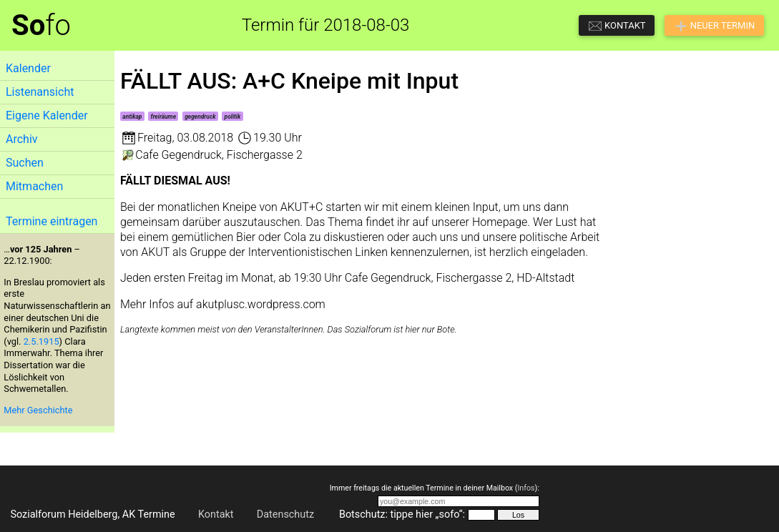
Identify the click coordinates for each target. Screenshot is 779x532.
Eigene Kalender (47, 115)
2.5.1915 (41, 341)
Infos (526, 488)
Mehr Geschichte (38, 410)
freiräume (164, 117)
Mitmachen (34, 186)
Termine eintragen (52, 221)
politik (233, 117)
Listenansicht (40, 92)
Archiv (22, 139)
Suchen (25, 163)
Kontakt (216, 514)
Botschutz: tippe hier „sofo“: (402, 514)
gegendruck (200, 117)
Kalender (28, 68)
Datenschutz (285, 514)
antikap (132, 117)
